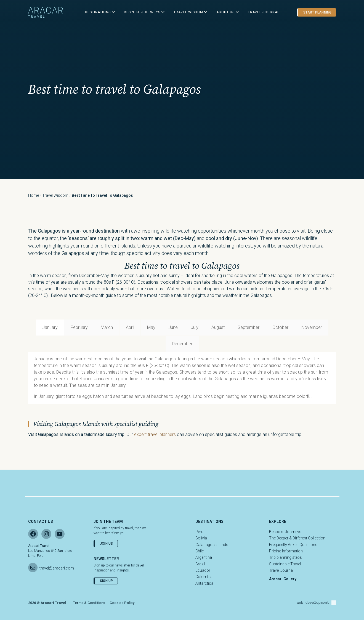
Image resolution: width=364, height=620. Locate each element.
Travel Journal (281, 570)
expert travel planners (155, 434)
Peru (199, 532)
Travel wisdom (55, 195)
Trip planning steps (285, 557)
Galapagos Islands (212, 545)
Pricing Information (286, 551)
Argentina (204, 557)
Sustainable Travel (285, 564)
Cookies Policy (122, 603)
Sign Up (107, 581)
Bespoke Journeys (285, 532)
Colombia (204, 577)
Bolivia (201, 538)
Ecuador (203, 570)
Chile (200, 551)
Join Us (107, 544)
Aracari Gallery (283, 579)
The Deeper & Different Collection (297, 538)
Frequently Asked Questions (293, 545)
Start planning (317, 12)
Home (34, 195)
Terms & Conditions (89, 603)
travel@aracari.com (57, 568)
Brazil (200, 564)
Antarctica (204, 583)
